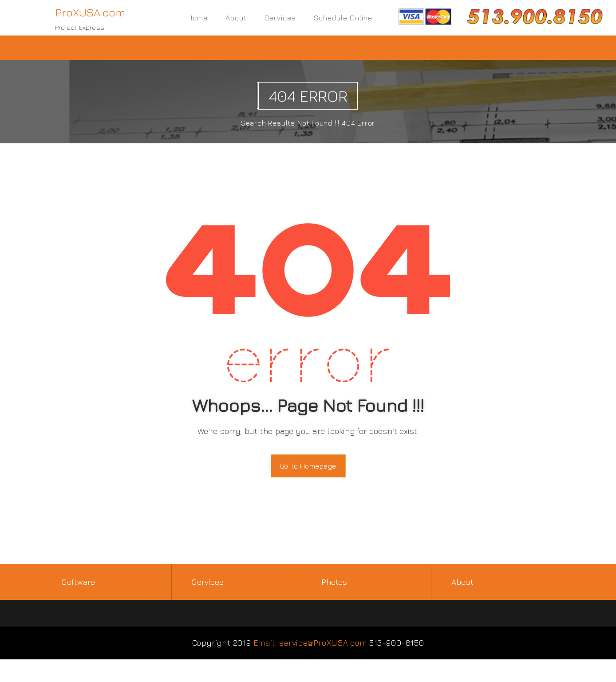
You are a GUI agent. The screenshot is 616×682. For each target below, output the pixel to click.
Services (280, 18)
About (236, 18)
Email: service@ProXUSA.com (310, 643)
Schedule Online (343, 18)
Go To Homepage (308, 466)
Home (197, 18)
